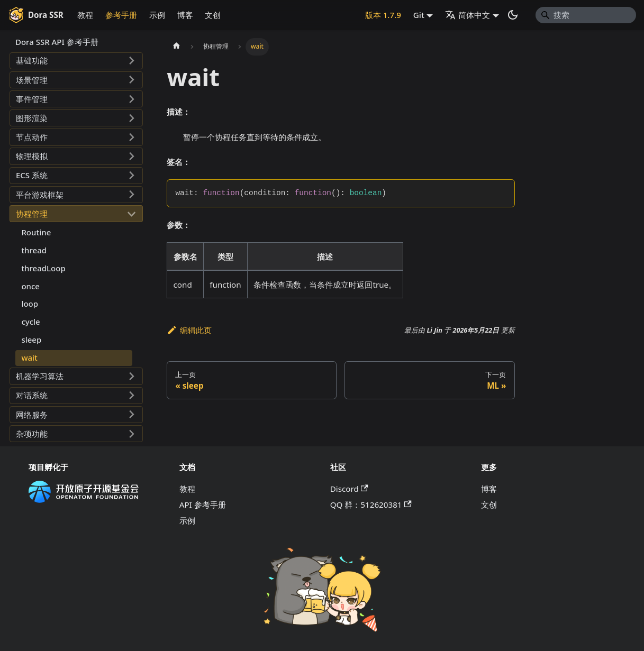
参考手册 (121, 15)
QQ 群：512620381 (371, 505)
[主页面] (176, 47)
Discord (349, 489)
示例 (157, 15)
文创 (213, 15)
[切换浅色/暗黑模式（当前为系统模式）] (513, 15)
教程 (85, 15)
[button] (76, 61)
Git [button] (419, 15)
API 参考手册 (203, 505)
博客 (185, 15)
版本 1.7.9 (383, 15)
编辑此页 (189, 330)
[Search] (586, 15)
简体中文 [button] (468, 15)
